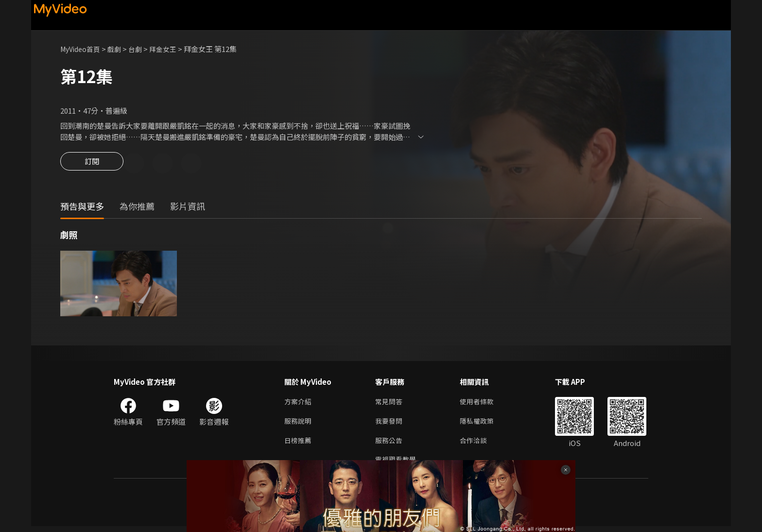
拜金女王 (170, 49)
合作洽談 (477, 444)
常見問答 (390, 403)
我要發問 (390, 424)
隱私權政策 (481, 424)
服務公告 (390, 444)
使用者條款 (481, 403)
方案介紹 (299, 403)
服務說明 (299, 424)
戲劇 (119, 49)
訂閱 (92, 164)
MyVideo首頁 (82, 49)
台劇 (141, 49)
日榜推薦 (299, 444)
